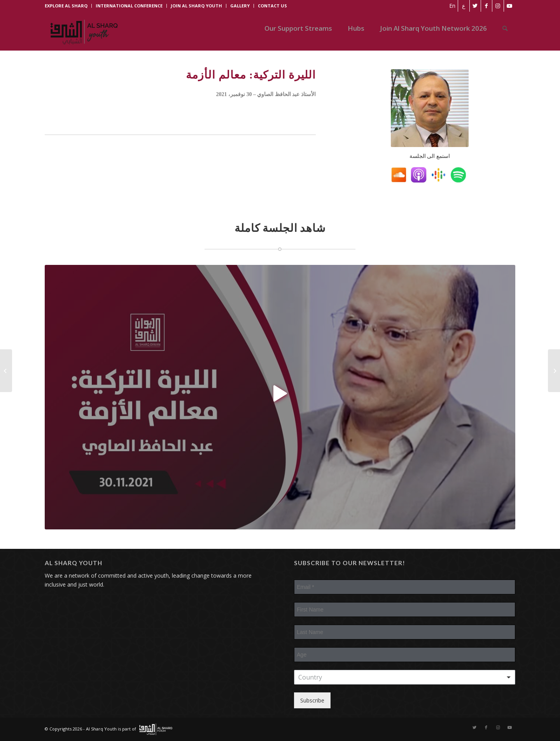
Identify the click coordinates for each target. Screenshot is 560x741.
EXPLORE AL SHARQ (66, 6)
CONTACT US (272, 6)
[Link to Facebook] (486, 6)
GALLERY (240, 6)
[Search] (505, 29)
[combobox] (405, 677)
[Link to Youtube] (509, 6)
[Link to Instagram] (498, 6)
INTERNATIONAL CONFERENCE (129, 6)
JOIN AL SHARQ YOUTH (196, 6)
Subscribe (312, 700)
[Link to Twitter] (474, 6)
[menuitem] (451, 6)
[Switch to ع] (463, 6)
